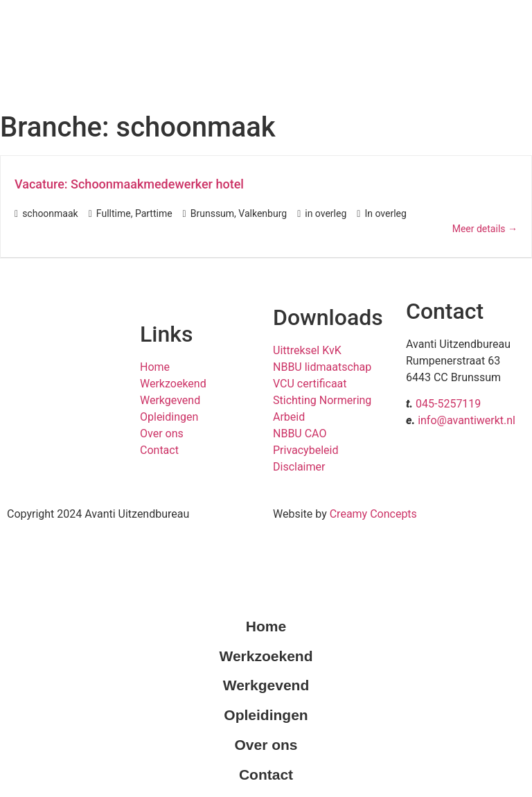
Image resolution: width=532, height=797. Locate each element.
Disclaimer (299, 467)
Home (155, 367)
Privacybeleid (305, 450)
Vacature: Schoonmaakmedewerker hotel (129, 184)
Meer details (485, 229)
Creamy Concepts (373, 514)
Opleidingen (169, 417)
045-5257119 (448, 404)
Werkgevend (170, 400)
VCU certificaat (310, 384)
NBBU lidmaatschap (322, 367)
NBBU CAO (300, 433)
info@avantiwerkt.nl (467, 420)
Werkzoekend (173, 384)
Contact (159, 450)
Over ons (162, 433)
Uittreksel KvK (307, 350)
